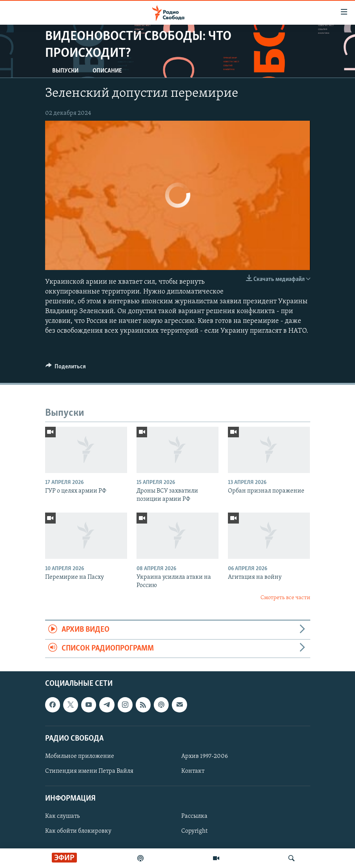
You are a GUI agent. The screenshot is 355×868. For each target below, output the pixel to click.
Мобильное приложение (80, 756)
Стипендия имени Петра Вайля (89, 771)
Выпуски (65, 71)
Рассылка (194, 817)
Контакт (193, 771)
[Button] (66, 368)
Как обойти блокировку (78, 832)
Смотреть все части (285, 598)
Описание (107, 71)
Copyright (194, 832)
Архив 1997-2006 (205, 756)
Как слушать (62, 817)
